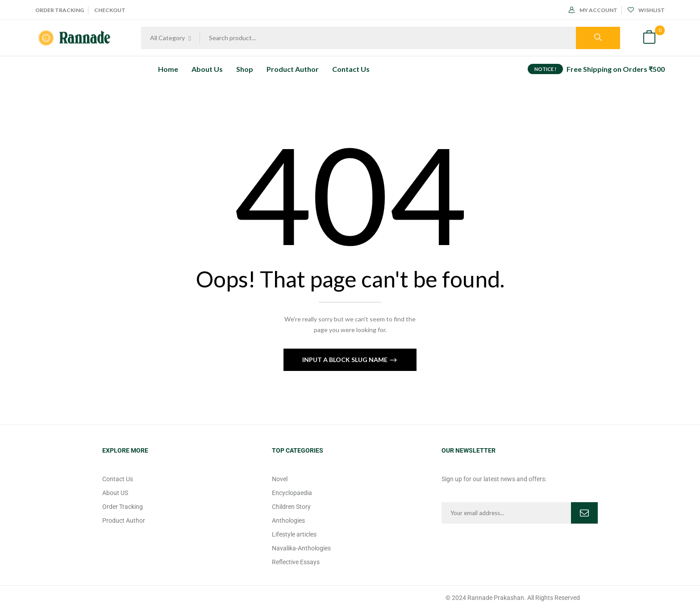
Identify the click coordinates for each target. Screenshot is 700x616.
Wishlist (646, 10)
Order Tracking (60, 10)
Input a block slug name (346, 360)
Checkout (110, 10)
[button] (649, 38)
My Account (593, 10)
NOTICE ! (545, 69)
